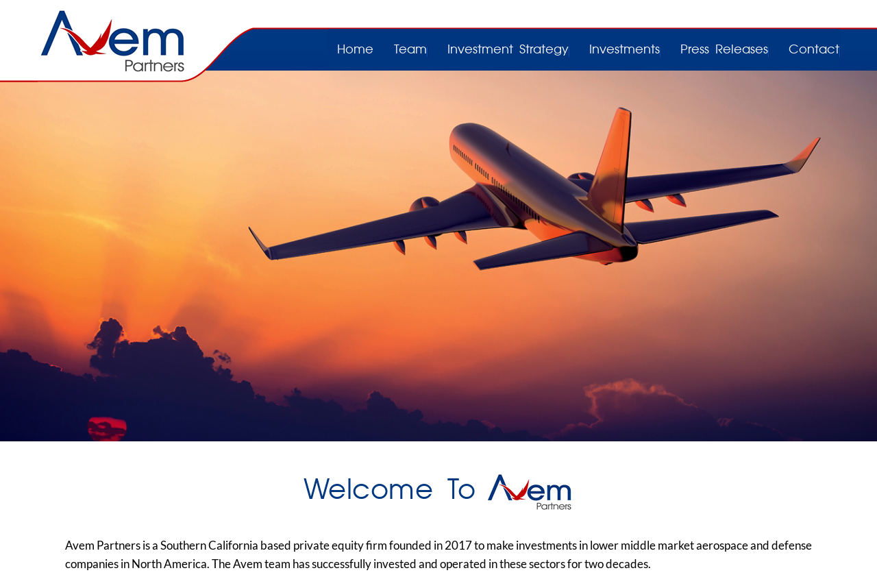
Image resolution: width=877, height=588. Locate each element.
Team (410, 50)
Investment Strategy (508, 50)
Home (355, 50)
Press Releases (724, 50)
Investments (625, 50)
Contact (814, 50)
